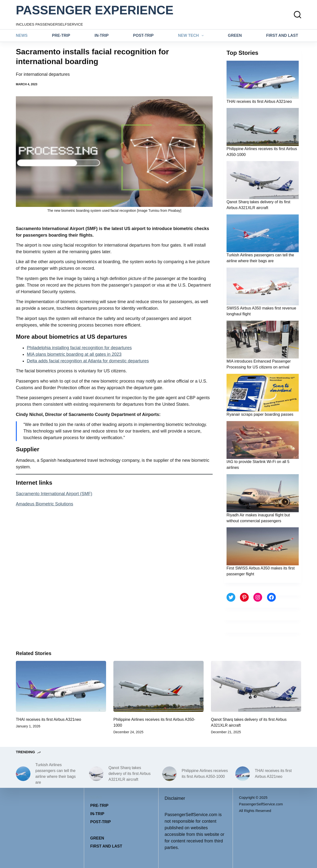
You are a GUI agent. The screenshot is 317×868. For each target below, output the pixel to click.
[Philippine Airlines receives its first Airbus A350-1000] (158, 686)
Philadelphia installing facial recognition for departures (79, 348)
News (22, 35)
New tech (192, 36)
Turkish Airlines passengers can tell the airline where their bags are (55, 774)
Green (235, 35)
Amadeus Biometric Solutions (45, 504)
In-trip (102, 35)
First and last (282, 35)
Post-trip (143, 35)
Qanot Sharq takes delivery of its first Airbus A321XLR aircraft (130, 774)
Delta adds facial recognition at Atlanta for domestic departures (88, 361)
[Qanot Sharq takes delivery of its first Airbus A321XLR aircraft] (256, 686)
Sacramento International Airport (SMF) (54, 494)
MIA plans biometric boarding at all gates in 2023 (74, 354)
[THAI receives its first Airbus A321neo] (61, 686)
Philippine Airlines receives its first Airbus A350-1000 (205, 774)
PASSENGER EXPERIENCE (95, 10)
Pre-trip (61, 35)
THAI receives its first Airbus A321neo (259, 101)
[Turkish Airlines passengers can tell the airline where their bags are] (23, 774)
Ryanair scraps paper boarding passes (260, 414)
